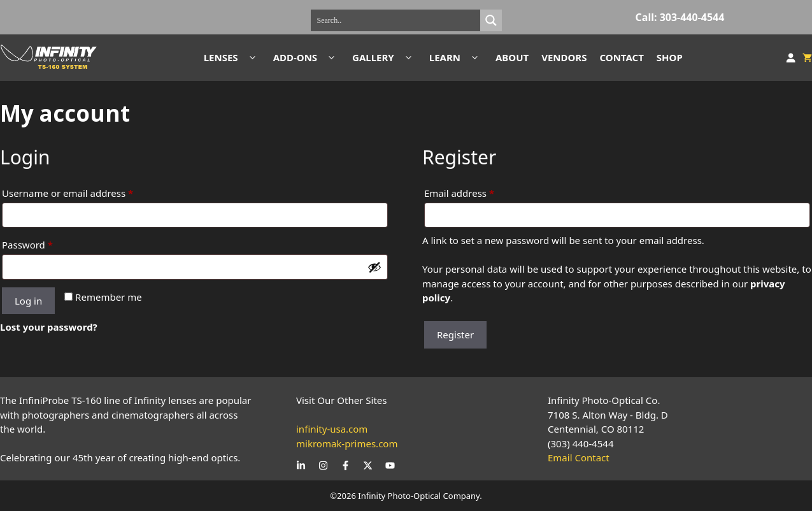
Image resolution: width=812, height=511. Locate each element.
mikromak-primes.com (347, 443)
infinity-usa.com (332, 429)
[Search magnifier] (491, 20)
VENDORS (564, 57)
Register (455, 335)
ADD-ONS (306, 58)
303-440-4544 (692, 17)
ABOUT (512, 57)
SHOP (670, 57)
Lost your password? (49, 327)
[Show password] (374, 267)
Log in (28, 301)
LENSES (232, 58)
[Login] (791, 58)
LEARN (456, 58)
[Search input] (399, 20)
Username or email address (88, 191)
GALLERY (384, 58)
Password (47, 243)
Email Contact (579, 457)
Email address (479, 191)
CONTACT (621, 57)
